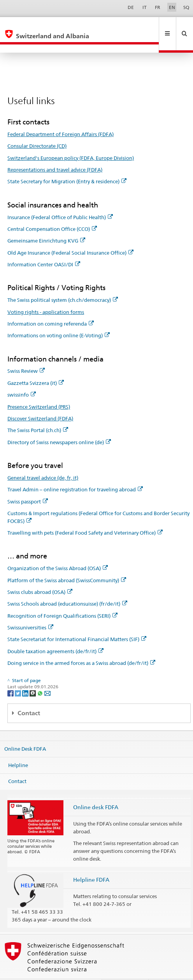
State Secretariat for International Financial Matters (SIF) (77, 622)
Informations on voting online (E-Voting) (59, 319)
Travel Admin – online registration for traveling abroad (75, 473)
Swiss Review (26, 354)
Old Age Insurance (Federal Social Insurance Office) (70, 236)
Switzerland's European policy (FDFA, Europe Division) (71, 141)
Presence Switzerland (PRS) (39, 390)
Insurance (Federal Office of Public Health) (60, 200)
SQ (186, 7)
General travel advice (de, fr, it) (43, 461)
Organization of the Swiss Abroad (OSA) (58, 551)
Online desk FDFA (96, 790)
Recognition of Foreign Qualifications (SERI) (62, 599)
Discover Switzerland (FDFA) (40, 402)
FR (158, 7)
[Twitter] (18, 676)
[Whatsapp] (41, 676)
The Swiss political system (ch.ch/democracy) (63, 283)
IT (145, 7)
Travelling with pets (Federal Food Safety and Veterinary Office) (85, 516)
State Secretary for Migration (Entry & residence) (67, 165)
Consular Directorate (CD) (37, 129)
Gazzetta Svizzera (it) (36, 366)
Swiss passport (28, 485)
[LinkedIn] (26, 676)
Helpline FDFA (91, 863)
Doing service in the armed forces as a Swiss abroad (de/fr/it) (81, 646)
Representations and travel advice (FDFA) (55, 153)
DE (131, 7)
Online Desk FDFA (25, 732)
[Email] (47, 676)
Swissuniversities (30, 611)
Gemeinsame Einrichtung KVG (46, 224)
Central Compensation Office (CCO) (52, 212)
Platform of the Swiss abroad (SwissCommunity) (67, 564)
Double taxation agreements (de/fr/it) (55, 634)
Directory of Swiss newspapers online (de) (59, 425)
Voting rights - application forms (46, 295)
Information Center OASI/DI (44, 248)
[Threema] (33, 676)
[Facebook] (11, 676)
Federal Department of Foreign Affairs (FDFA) (61, 117)
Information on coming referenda (51, 307)
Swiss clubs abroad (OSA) (40, 575)
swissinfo (22, 378)
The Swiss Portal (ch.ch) (38, 413)
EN (172, 7)
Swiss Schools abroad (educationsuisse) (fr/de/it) (67, 587)
